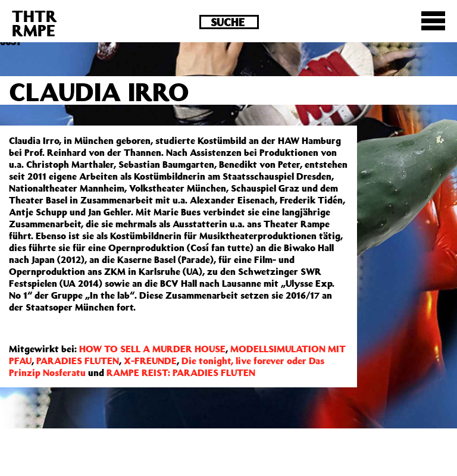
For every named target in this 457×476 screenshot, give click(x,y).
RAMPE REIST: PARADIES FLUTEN (181, 372)
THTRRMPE (35, 23)
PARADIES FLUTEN (78, 361)
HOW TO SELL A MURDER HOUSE (152, 349)
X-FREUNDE (150, 361)
